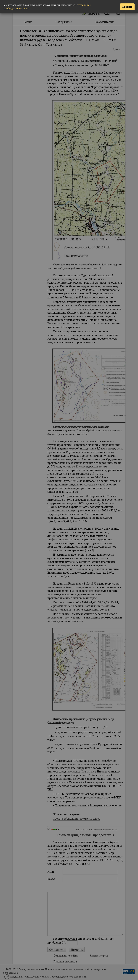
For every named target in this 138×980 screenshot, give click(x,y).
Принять (127, 7)
